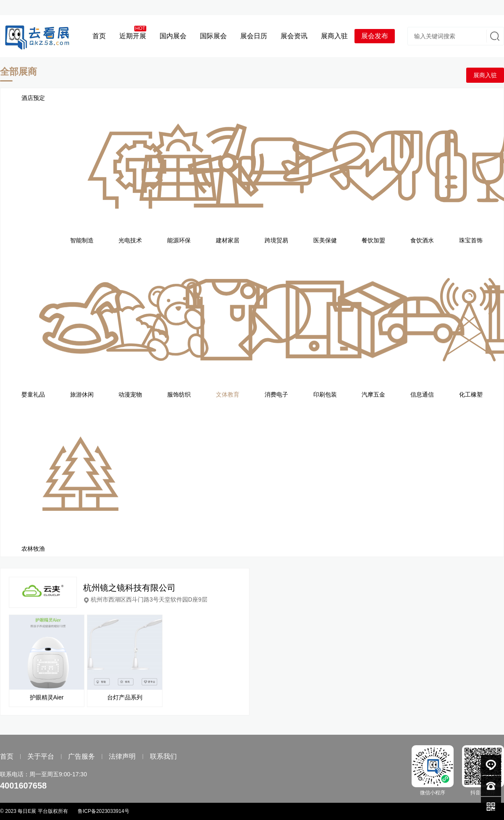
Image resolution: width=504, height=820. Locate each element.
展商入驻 (485, 75)
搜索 (494, 36)
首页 (7, 756)
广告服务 (81, 756)
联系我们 (163, 756)
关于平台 (41, 756)
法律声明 (122, 756)
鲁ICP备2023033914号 (104, 811)
